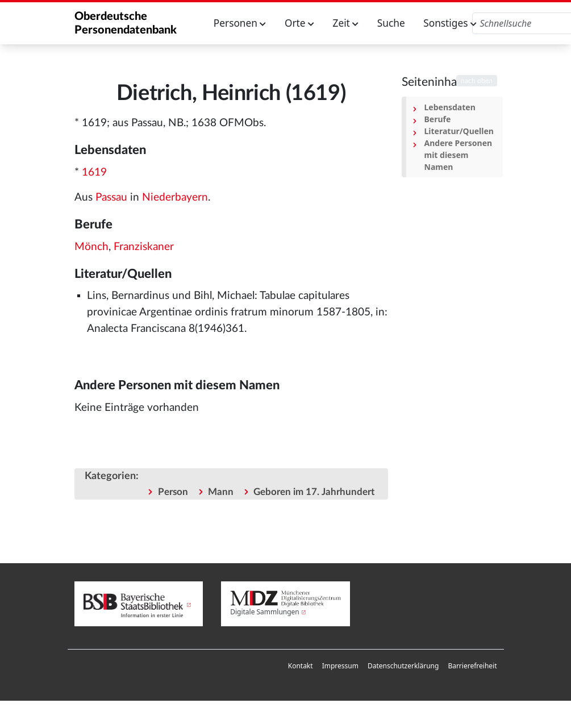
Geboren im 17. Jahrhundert (314, 492)
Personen (240, 23)
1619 (94, 172)
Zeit (346, 23)
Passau (111, 197)
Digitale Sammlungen (265, 612)
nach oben (477, 81)
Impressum (340, 666)
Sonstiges (450, 23)
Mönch (91, 247)
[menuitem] (301, 666)
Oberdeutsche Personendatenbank (126, 23)
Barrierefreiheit (472, 666)
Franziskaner (144, 247)
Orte (299, 23)
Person (173, 492)
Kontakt (301, 666)
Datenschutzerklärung (403, 666)
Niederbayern (175, 197)
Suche (391, 23)
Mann (221, 492)
